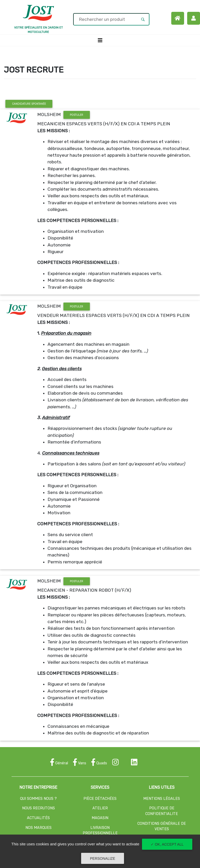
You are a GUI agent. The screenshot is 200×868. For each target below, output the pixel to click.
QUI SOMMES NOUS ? (38, 799)
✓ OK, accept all (167, 844)
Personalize (102, 858)
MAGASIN (100, 818)
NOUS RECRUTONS (39, 808)
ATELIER (100, 808)
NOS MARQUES (39, 828)
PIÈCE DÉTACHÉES (100, 799)
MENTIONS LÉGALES (162, 799)
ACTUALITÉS (38, 818)
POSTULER (77, 115)
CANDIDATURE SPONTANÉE (29, 104)
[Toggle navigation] (100, 40)
